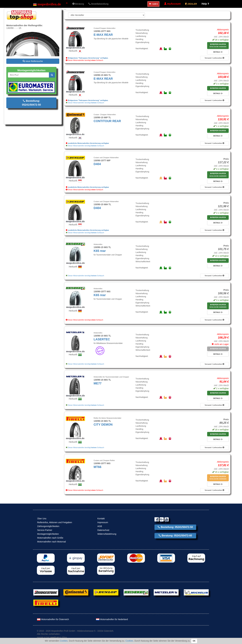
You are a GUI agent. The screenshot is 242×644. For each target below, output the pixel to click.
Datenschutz (103, 530)
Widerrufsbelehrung (107, 534)
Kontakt (101, 519)
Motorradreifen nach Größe (50, 538)
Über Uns (42, 519)
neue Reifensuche (33, 61)
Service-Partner (45, 530)
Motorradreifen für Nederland (112, 619)
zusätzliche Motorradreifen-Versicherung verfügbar (87, 143)
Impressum (103, 522)
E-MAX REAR (103, 35)
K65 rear (100, 251)
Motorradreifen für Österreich (53, 619)
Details (218, 52)
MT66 (98, 467)
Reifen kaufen (218, 45)
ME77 (98, 383)
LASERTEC (102, 339)
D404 (97, 164)
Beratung (78, 4)
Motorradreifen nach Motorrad (51, 542)
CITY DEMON (103, 425)
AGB (100, 526)
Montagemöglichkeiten (48, 534)
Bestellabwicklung (98, 4)
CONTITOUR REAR (107, 121)
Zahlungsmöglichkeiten (48, 526)
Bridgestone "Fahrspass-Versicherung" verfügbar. (87, 58)
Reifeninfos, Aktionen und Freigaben (55, 522)
